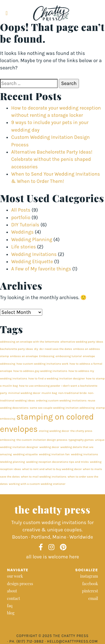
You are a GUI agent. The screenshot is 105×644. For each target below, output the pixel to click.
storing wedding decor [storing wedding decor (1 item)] (54, 431)
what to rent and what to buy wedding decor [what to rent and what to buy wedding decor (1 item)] (52, 469)
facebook (90, 584)
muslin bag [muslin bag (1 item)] (49, 393)
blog (11, 613)
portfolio (21, 217)
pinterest (90, 591)
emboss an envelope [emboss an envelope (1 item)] (24, 356)
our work (15, 576)
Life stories (24, 247)
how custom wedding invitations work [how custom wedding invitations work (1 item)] (42, 364)
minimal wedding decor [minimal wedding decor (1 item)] (24, 393)
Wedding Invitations (34, 254)
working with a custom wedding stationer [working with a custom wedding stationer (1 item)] (37, 484)
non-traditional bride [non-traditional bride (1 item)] (73, 393)
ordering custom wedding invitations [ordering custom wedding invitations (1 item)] (61, 400)
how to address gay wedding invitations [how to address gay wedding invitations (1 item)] (40, 371)
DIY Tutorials (25, 225)
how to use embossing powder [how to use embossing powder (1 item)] (40, 386)
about (12, 591)
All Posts (21, 210)
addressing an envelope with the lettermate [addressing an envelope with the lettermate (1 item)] (30, 342)
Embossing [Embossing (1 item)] (47, 356)
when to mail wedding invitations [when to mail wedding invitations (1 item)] (44, 477)
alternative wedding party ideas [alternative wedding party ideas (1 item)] (82, 342)
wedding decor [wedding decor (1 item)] (49, 447)
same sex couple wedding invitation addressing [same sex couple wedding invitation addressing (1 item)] (62, 408)
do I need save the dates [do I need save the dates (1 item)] (56, 349)
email (93, 598)
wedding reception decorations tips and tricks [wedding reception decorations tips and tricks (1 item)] (57, 462)
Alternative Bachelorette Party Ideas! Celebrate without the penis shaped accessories (52, 159)
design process (20, 584)
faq (10, 606)
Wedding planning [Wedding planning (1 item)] (12, 462)
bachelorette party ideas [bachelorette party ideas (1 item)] (17, 349)
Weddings (22, 232)
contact (14, 598)
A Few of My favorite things (41, 269)
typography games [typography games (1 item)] (81, 440)
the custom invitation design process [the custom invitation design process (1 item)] (42, 440)
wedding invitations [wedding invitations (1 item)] (84, 454)
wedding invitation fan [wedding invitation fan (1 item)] (54, 454)
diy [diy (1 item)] (36, 349)
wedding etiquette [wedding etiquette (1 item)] (25, 454)
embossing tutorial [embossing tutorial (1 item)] (69, 356)
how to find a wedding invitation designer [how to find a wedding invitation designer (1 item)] (57, 378)
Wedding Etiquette (32, 262)
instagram (89, 576)
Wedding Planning (32, 239)
